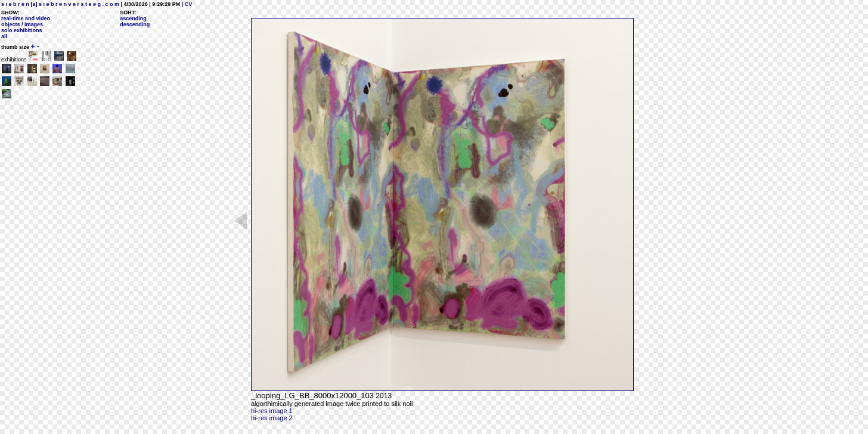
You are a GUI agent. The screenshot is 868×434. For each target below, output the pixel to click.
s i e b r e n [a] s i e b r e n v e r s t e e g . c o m (60, 4)
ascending (133, 18)
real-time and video (26, 18)
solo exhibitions (22, 30)
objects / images (22, 24)
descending (135, 24)
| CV (186, 4)
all (4, 36)
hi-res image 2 (272, 418)
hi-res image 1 (272, 411)
